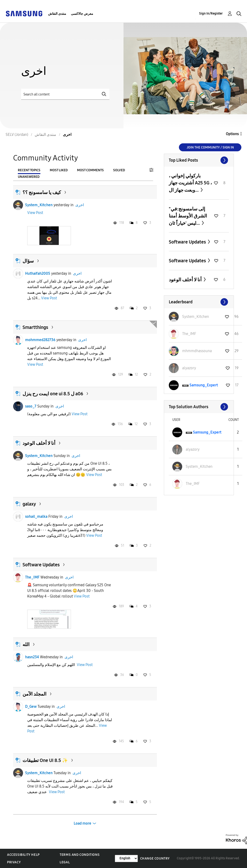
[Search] (65, 94)
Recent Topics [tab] (29, 170)
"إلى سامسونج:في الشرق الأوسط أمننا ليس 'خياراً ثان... (188, 216)
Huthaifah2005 (38, 273)
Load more (83, 823)
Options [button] (232, 134)
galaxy (29, 504)
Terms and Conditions (80, 855)
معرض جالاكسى (82, 14)
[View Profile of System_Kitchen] (196, 317)
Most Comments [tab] (90, 170)
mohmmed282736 (40, 340)
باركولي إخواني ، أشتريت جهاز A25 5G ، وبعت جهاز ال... (190, 183)
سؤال (28, 261)
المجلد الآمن (35, 694)
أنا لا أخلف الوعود (39, 443)
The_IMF (32, 577)
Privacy (14, 862)
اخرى (80, 205)
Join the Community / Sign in (210, 147)
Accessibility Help (23, 855)
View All (199, 160)
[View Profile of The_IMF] (189, 334)
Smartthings (35, 327)
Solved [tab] (119, 170)
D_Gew (31, 706)
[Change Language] (126, 858)
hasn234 (32, 657)
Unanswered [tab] (29, 177)
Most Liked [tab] (59, 170)
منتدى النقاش (57, 14)
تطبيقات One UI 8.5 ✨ (45, 760)
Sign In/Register (211, 13)
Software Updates (41, 565)
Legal (65, 862)
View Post (35, 213)
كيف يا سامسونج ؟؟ (42, 192)
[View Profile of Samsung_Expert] (204, 385)
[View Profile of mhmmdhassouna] (197, 351)
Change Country (155, 858)
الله (26, 644)
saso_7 (31, 406)
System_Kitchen (39, 205)
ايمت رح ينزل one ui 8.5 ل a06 (53, 394)
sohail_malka (36, 516)
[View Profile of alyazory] (189, 368)
